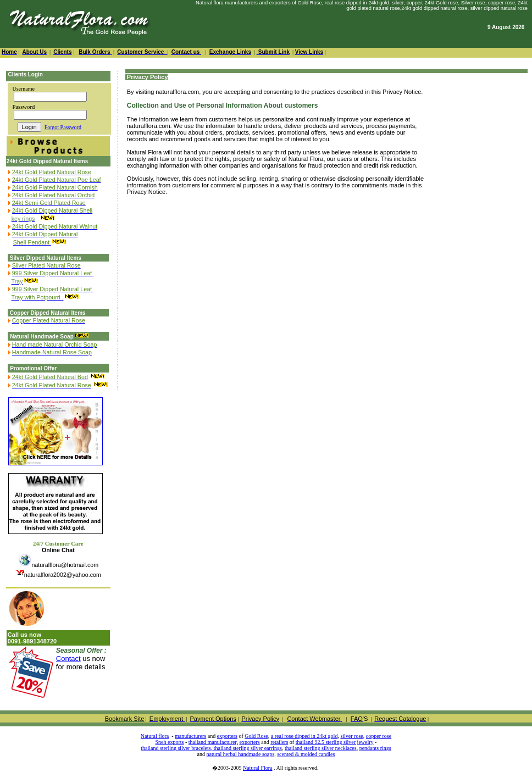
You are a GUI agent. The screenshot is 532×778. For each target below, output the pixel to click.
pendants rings (375, 748)
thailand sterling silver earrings (247, 748)
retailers (279, 742)
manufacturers (190, 736)
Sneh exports (170, 742)
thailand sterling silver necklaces (321, 748)
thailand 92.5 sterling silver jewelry (335, 742)
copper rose (379, 736)
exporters (227, 736)
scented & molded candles (306, 754)
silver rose (351, 736)
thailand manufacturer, (213, 742)
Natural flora (155, 736)
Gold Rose (256, 736)
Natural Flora (258, 768)
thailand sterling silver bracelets (176, 748)
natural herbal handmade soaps (241, 754)
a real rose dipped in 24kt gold (304, 736)
